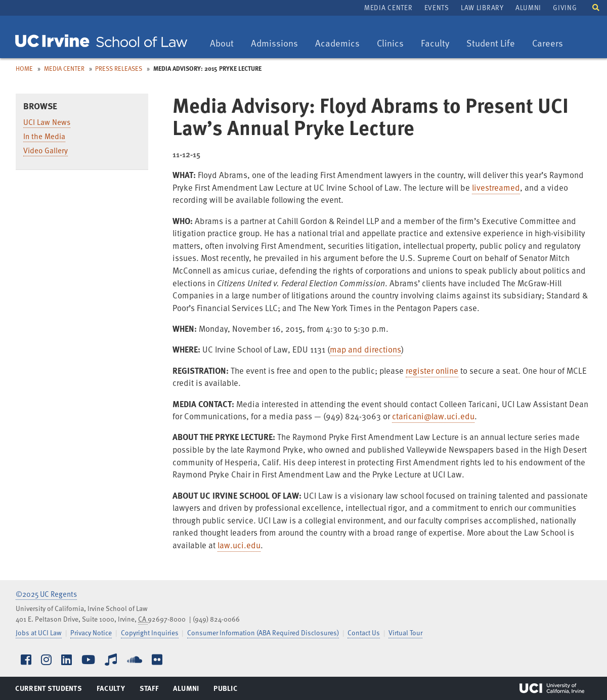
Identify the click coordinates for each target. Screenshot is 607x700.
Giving (565, 7)
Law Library (482, 7)
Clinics (394, 44)
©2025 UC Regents (46, 594)
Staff (152, 690)
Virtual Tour (405, 632)
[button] (596, 7)
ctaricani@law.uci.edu (433, 416)
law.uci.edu (239, 545)
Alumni (528, 7)
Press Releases (119, 68)
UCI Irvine (552, 688)
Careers (551, 44)
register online (432, 370)
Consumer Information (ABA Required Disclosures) (263, 632)
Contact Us (364, 632)
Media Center (388, 7)
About (225, 44)
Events (437, 7)
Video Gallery (46, 150)
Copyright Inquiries (150, 632)
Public (226, 690)
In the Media (44, 136)
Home (24, 68)
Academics (337, 44)
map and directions (365, 349)
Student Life (490, 44)
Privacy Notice (91, 632)
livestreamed (496, 187)
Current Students (48, 690)
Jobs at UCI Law (39, 632)
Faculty (439, 44)
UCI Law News (47, 122)
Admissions (274, 44)
